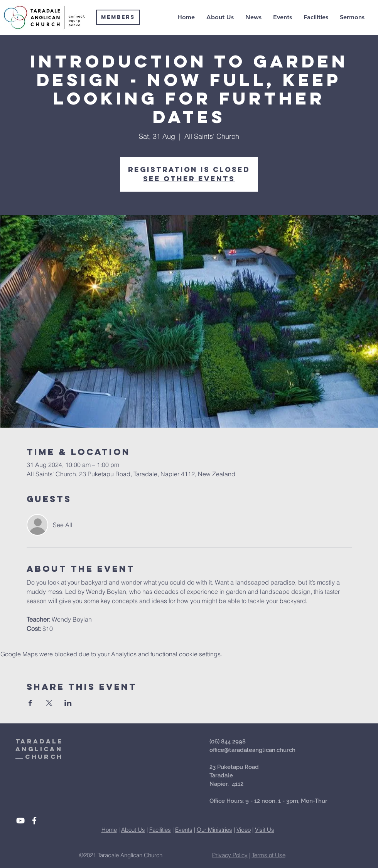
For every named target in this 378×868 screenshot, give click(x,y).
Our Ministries (214, 830)
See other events (189, 179)
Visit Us (265, 830)
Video (244, 830)
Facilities (160, 830)
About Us (133, 830)
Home (109, 830)
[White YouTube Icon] (20, 821)
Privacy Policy (230, 855)
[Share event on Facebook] (30, 703)
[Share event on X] (49, 703)
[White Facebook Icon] (34, 821)
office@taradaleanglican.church (252, 750)
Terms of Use (269, 855)
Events (184, 830)
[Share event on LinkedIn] (68, 703)
